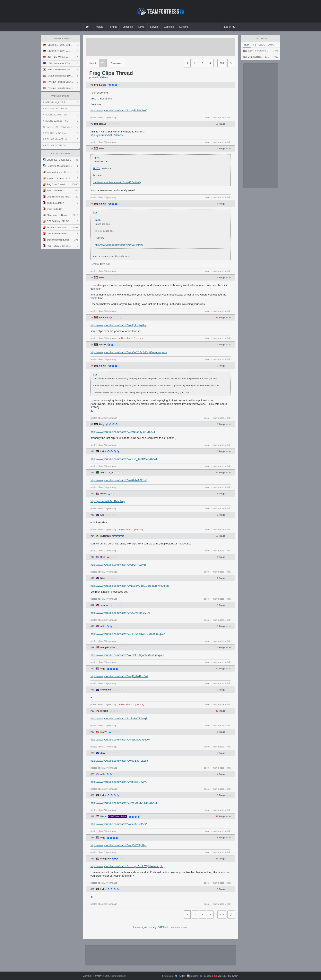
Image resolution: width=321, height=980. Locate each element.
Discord (194, 976)
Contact (87, 976)
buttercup (106, 536)
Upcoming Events (60, 96)
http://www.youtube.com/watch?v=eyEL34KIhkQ (119, 110)
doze (103, 753)
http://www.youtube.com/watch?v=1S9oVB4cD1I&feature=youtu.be (130, 586)
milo (103, 626)
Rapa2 (102, 124)
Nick (103, 578)
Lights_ (103, 85)
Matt (101, 149)
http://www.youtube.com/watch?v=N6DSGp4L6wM (120, 740)
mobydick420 (107, 647)
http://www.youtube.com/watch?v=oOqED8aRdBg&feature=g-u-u (129, 352)
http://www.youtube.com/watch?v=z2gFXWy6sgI (119, 325)
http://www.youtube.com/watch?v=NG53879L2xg (119, 761)
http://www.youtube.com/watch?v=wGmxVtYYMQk (120, 613)
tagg (103, 669)
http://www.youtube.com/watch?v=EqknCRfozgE (119, 718)
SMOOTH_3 (107, 473)
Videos (104, 78)
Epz (102, 515)
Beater (104, 816)
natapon (103, 318)
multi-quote (218, 118)
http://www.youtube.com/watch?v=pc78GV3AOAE (120, 824)
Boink (103, 494)
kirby (102, 424)
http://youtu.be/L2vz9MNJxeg (108, 501)
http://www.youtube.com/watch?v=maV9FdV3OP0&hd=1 (124, 803)
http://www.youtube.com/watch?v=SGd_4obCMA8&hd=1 (124, 459)
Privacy (97, 976)
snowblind (106, 690)
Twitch (235, 976)
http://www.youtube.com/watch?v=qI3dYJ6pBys (119, 845)
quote (207, 118)
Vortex (102, 345)
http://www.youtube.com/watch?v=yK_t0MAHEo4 (119, 676)
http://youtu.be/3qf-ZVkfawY (107, 135)
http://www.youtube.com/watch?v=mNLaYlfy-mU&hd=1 (123, 432)
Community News (60, 39)
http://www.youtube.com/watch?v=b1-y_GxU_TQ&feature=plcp (127, 866)
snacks (104, 605)
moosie (104, 711)
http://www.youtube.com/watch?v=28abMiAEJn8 (119, 480)
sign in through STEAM (154, 927)
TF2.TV (95, 99)
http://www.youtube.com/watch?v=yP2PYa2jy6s (118, 565)
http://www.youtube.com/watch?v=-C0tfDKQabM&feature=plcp (127, 655)
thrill (103, 557)
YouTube (222, 976)
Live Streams (261, 39)
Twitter (181, 976)
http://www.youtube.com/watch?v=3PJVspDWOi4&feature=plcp (128, 634)
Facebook (208, 976)
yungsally (106, 859)
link (229, 118)
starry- (104, 732)
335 (222, 63)
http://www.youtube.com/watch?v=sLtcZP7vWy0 (119, 782)
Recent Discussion (60, 153)
